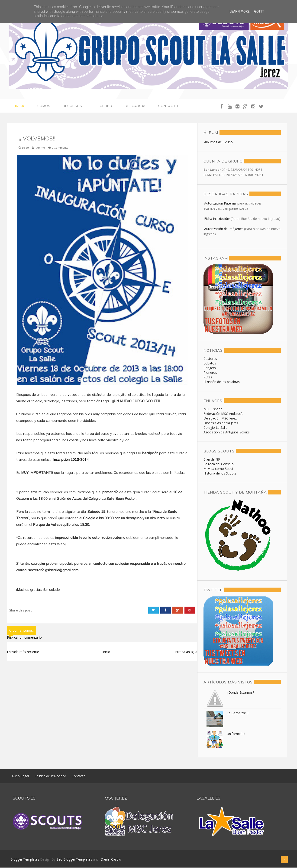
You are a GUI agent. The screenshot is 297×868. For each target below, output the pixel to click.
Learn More (239, 11)
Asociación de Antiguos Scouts (227, 433)
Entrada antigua (185, 652)
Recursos (73, 106)
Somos (44, 106)
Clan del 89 (212, 460)
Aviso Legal (20, 776)
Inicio (20, 106)
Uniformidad (236, 734)
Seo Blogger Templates (74, 860)
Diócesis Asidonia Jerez (221, 423)
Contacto (168, 106)
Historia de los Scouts (220, 474)
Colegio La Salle (215, 428)
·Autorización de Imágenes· (224, 229)
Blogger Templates (25, 860)
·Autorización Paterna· (220, 204)
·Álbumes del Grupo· (218, 142)
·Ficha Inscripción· (217, 219)
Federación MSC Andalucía (223, 414)
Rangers (210, 368)
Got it (259, 11)
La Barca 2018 (238, 714)
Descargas (136, 106)
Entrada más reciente (23, 652)
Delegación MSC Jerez (220, 419)
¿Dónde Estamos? (240, 693)
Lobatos (210, 364)
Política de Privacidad (50, 776)
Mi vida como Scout (218, 469)
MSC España (213, 409)
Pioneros (210, 373)
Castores (210, 359)
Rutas (208, 378)
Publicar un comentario (24, 638)
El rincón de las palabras (222, 382)
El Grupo (103, 106)
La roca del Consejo (219, 464)
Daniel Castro (111, 860)
